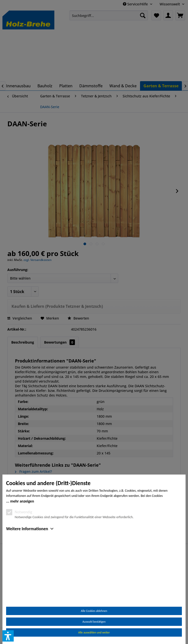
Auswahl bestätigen (94, 622)
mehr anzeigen (22, 558)
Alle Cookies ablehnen (94, 611)
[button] (8, 636)
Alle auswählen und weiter (94, 632)
